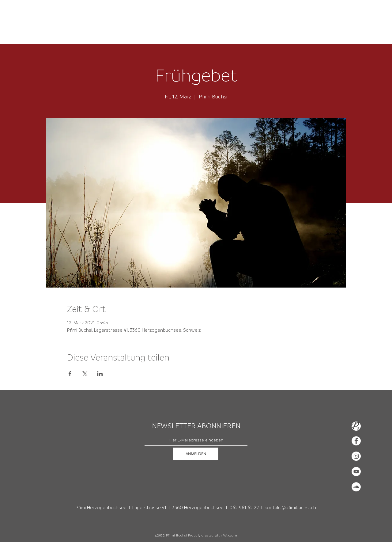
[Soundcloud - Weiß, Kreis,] (356, 487)
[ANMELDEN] (196, 454)
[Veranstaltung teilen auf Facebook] (70, 374)
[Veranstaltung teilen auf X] (85, 374)
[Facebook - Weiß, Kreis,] (356, 441)
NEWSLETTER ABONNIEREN (196, 426)
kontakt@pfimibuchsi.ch (290, 507)
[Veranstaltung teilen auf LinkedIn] (100, 374)
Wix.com (230, 535)
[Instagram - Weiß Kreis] (356, 456)
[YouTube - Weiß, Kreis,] (356, 471)
